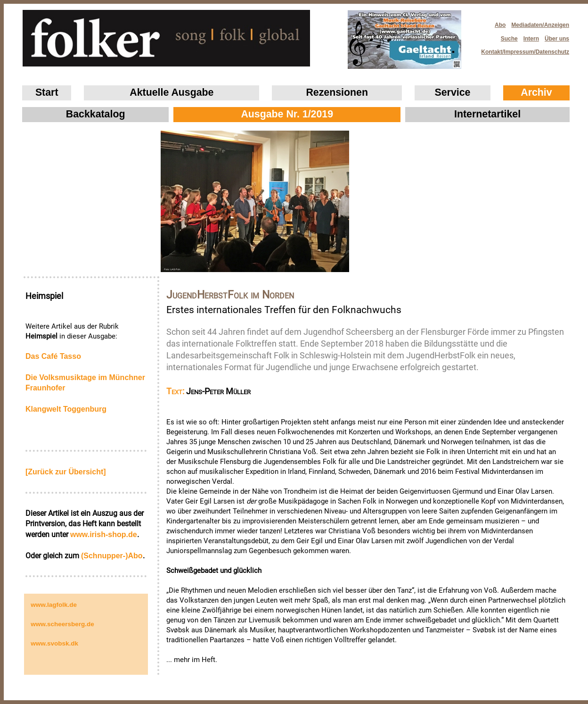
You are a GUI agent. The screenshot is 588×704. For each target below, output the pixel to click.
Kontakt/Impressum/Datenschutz (522, 49)
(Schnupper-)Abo (112, 556)
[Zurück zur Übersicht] (66, 472)
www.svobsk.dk (54, 643)
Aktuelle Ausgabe (171, 92)
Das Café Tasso (53, 356)
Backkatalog (96, 114)
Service (453, 92)
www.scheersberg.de (62, 624)
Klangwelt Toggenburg (66, 409)
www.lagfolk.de (54, 605)
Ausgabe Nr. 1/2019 (287, 114)
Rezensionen (337, 92)
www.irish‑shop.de (104, 534)
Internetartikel (487, 114)
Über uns (557, 39)
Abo (500, 25)
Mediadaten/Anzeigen (540, 25)
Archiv (536, 92)
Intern (531, 39)
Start (47, 92)
